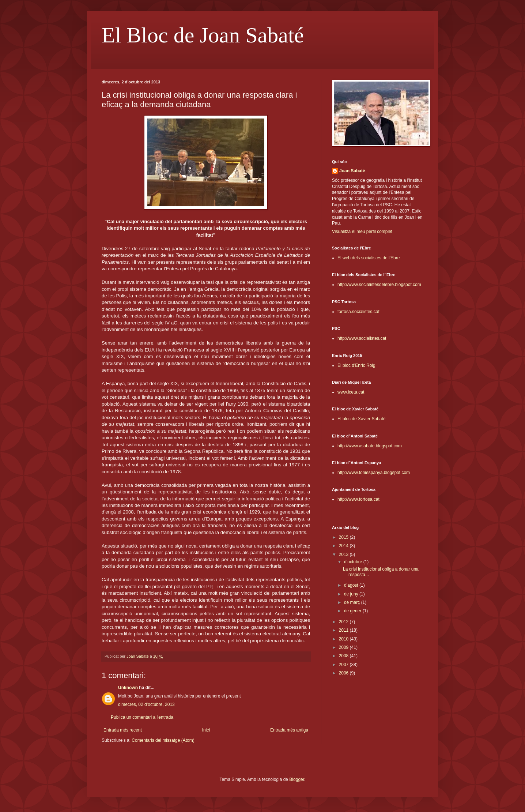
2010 (344, 639)
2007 (344, 665)
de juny (352, 594)
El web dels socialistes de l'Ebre (369, 258)
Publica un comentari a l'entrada (142, 717)
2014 (344, 546)
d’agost (352, 585)
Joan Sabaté (352, 171)
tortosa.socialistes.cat (358, 312)
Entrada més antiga (289, 730)
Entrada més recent (123, 730)
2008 (344, 656)
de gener (353, 611)
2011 (344, 630)
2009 (344, 647)
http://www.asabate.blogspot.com (370, 446)
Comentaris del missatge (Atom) (163, 740)
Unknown (128, 688)
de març (353, 602)
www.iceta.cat (351, 392)
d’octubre (354, 562)
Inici (206, 730)
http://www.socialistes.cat (362, 338)
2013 (344, 555)
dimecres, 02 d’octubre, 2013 (146, 704)
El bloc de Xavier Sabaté (361, 419)
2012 (344, 622)
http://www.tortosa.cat (358, 499)
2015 (344, 537)
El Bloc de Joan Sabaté (203, 35)
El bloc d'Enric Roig (356, 365)
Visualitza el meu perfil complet (362, 232)
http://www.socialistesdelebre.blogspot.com (379, 285)
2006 (344, 673)
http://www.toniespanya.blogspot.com (374, 473)
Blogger (297, 779)
